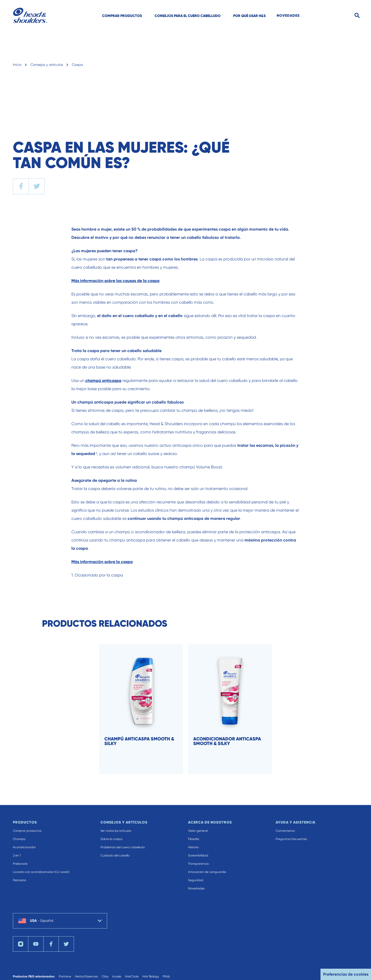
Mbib (166, 976)
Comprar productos (27, 831)
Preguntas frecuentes (291, 839)
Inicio (17, 65)
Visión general (198, 831)
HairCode (132, 976)
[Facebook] (51, 944)
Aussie (117, 976)
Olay (105, 976)
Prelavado (20, 864)
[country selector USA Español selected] (60, 921)
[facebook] (21, 186)
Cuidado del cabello (115, 855)
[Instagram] (21, 944)
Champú (19, 839)
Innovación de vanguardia (207, 872)
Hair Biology (151, 976)
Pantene (65, 976)
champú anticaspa (103, 380)
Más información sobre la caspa (102, 562)
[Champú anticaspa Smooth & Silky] (148, 709)
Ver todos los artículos (116, 831)
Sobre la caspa (111, 839)
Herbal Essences (86, 976)
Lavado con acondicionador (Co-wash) (41, 872)
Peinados (19, 880)
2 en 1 (17, 855)
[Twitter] (66, 944)
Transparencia (198, 864)
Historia (193, 847)
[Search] (357, 16)
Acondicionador (24, 847)
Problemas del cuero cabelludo (123, 847)
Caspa (77, 65)
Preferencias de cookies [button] (346, 974)
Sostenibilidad (198, 855)
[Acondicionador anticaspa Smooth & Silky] (237, 709)
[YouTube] (36, 944)
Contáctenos (285, 831)
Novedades (196, 888)
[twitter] (37, 186)
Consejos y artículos (47, 65)
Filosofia (194, 839)
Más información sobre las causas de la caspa (115, 281)
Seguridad (196, 880)
